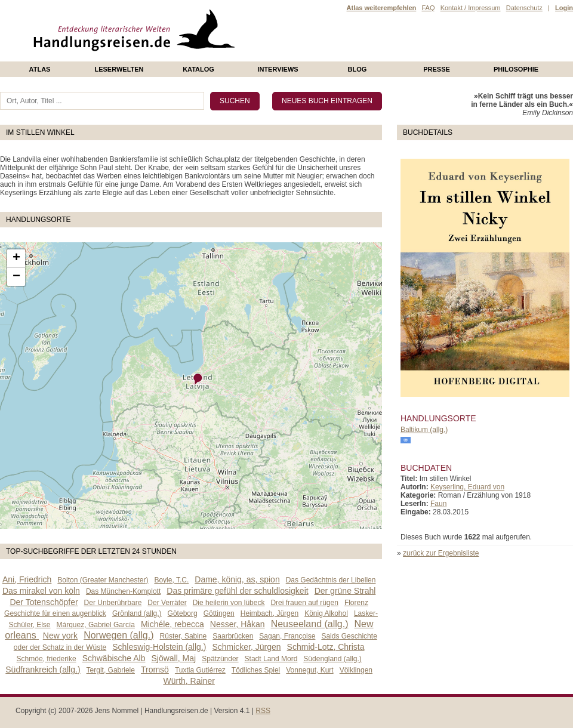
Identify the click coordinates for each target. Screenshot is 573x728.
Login (564, 8)
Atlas (40, 69)
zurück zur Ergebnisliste (441, 553)
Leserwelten (119, 69)
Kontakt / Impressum (471, 8)
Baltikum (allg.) (424, 430)
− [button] (16, 277)
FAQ (428, 8)
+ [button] (16, 258)
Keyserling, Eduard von (467, 487)
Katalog (198, 69)
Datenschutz (524, 8)
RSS (263, 711)
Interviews (278, 69)
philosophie (516, 69)
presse (437, 69)
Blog (358, 69)
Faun (438, 504)
